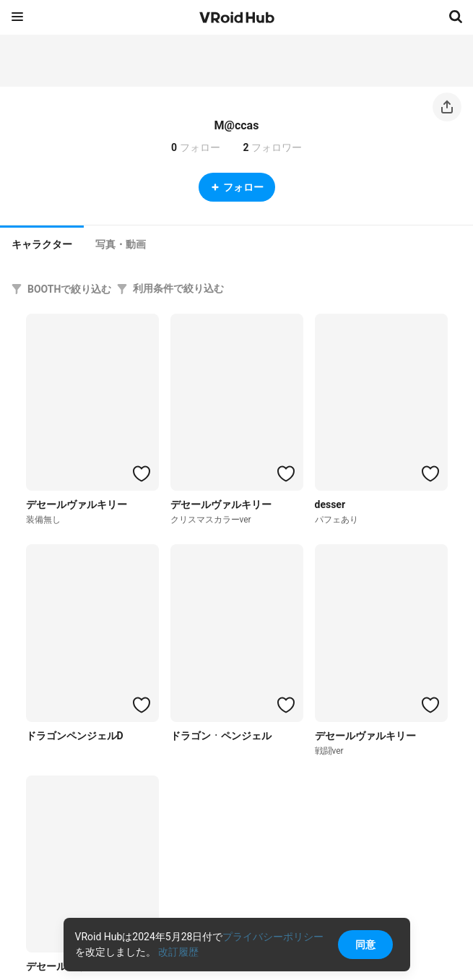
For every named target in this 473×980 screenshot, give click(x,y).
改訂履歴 (178, 952)
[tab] (42, 243)
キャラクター (42, 244)
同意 (365, 945)
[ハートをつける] (142, 473)
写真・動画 (121, 244)
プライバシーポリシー (273, 937)
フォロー (237, 187)
